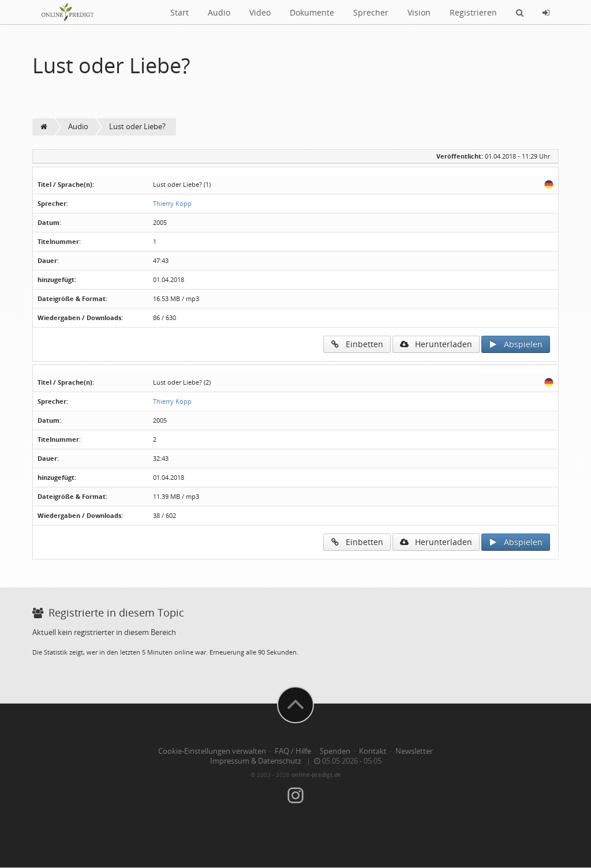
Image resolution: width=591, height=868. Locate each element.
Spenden (335, 751)
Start (179, 12)
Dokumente (312, 12)
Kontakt (373, 751)
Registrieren (473, 12)
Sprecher (371, 12)
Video (260, 12)
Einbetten (357, 344)
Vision (419, 12)
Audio (219, 12)
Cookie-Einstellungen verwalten (212, 751)
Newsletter (414, 751)
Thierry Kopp (172, 203)
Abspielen (516, 344)
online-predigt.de (316, 775)
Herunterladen (436, 344)
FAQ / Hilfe (293, 751)
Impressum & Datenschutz (256, 761)
